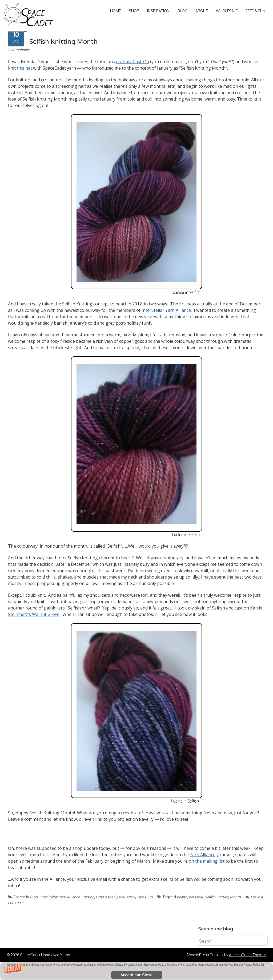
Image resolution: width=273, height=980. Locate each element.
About (202, 11)
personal (196, 897)
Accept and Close (136, 975)
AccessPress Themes (248, 955)
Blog (182, 11)
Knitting (88, 897)
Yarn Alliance (203, 855)
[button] (136, 971)
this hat (24, 68)
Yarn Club (145, 897)
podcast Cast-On (133, 62)
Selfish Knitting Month (63, 42)
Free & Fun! (256, 11)
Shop (134, 11)
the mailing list (210, 861)
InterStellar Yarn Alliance (166, 310)
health (182, 897)
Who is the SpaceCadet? (115, 897)
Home (115, 11)
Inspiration (158, 11)
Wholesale (227, 11)
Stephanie (21, 50)
